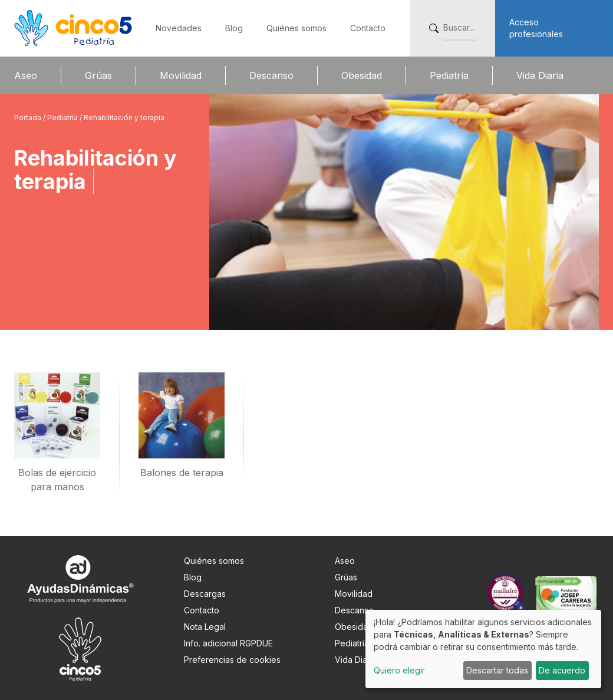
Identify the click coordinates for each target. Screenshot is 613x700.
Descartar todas (497, 670)
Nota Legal (205, 627)
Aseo (26, 75)
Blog (234, 28)
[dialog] (483, 649)
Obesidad (362, 75)
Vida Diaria (540, 75)
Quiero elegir (399, 670)
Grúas (98, 75)
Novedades (179, 28)
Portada (29, 118)
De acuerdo (562, 670)
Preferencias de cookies (232, 660)
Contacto (368, 28)
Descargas (205, 594)
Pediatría (449, 75)
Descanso (271, 75)
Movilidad (181, 75)
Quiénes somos (296, 28)
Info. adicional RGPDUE (228, 643)
